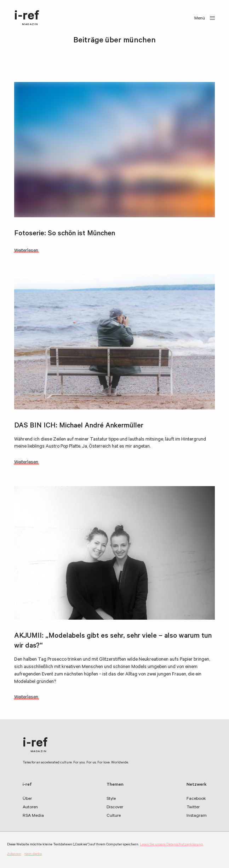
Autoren (30, 808)
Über (27, 799)
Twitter (193, 808)
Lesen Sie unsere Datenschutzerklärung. (172, 845)
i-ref (27, 18)
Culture (114, 816)
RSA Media (33, 816)
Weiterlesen (26, 251)
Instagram (197, 816)
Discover (115, 808)
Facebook (196, 799)
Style (111, 799)
